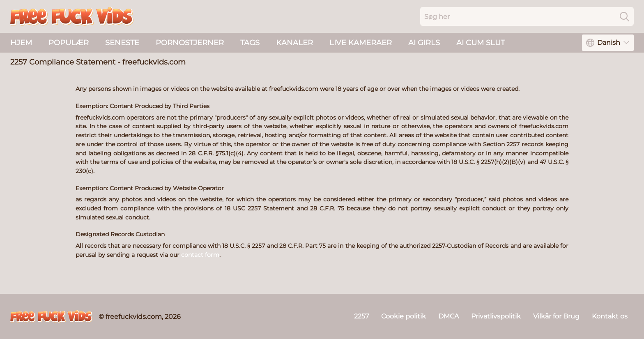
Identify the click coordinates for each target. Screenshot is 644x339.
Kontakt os (610, 316)
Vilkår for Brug (556, 316)
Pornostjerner (190, 43)
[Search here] (527, 16)
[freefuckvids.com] (51, 316)
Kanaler (294, 43)
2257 (361, 316)
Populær (69, 43)
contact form (200, 255)
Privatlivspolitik (496, 316)
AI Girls (424, 43)
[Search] (624, 16)
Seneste (122, 43)
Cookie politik (404, 316)
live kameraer (361, 43)
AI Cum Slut (481, 43)
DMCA (448, 316)
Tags (250, 43)
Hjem (21, 43)
